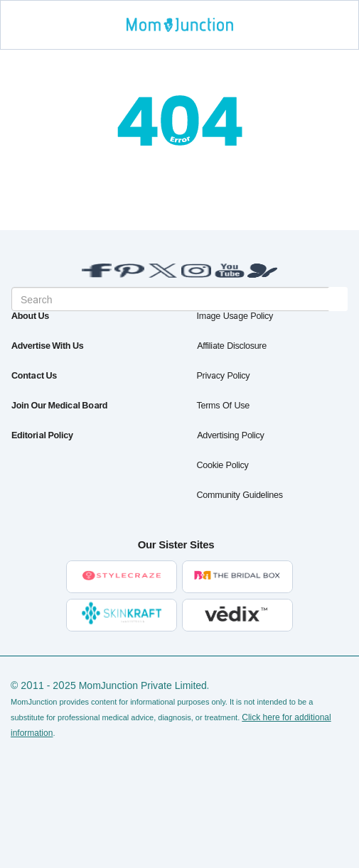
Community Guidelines (240, 495)
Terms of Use (223, 405)
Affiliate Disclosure (232, 346)
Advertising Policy (231, 435)
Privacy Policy (224, 375)
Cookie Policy (223, 465)
